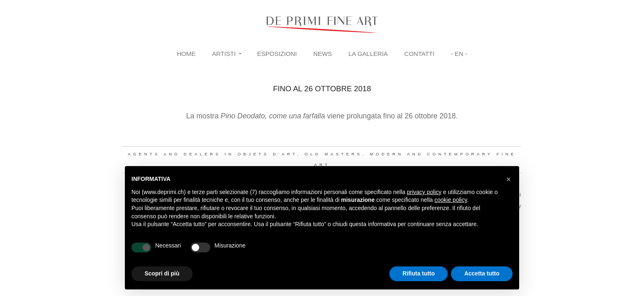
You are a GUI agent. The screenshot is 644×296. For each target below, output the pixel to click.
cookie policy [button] (451, 200)
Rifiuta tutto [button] (419, 273)
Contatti (419, 54)
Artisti (224, 54)
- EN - (459, 54)
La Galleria (368, 54)
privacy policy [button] (424, 192)
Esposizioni (277, 54)
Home (186, 54)
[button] (508, 179)
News (323, 54)
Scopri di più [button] (162, 273)
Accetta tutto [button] (482, 273)
